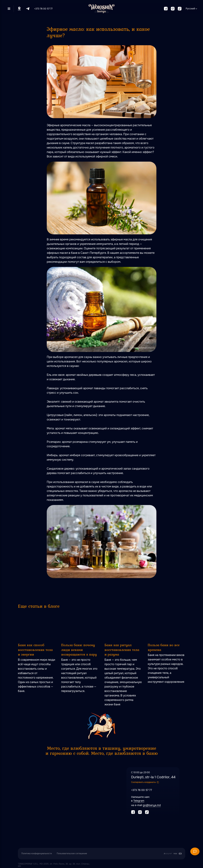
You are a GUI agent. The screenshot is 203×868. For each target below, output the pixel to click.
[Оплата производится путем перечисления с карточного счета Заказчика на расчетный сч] (173, 854)
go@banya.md (152, 805)
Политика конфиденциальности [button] (37, 853)
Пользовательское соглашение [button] (72, 853)
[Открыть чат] (195, 851)
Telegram (139, 801)
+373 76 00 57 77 (43, 9)
